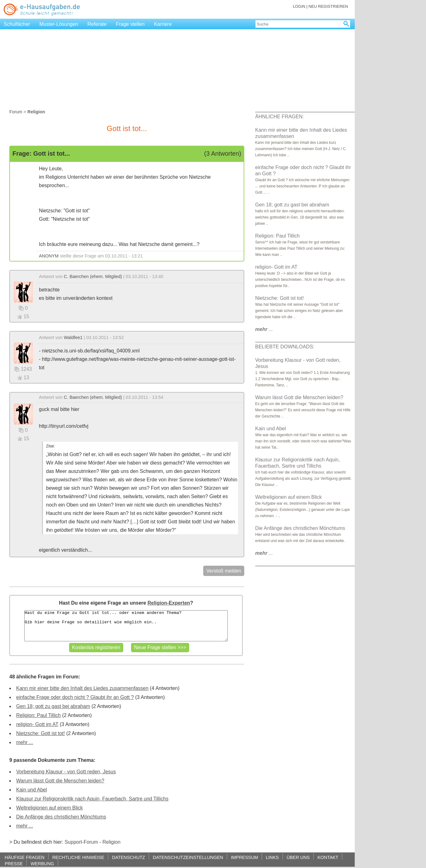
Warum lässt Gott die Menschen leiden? (60, 781)
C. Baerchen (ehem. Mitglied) (93, 276)
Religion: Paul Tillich (38, 715)
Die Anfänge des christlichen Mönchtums (61, 817)
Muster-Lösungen (59, 24)
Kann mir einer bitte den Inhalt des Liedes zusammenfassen (82, 688)
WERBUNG (42, 863)
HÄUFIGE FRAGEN (25, 857)
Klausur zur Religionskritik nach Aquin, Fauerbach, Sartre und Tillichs (92, 799)
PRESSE (14, 863)
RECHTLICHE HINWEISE (78, 857)
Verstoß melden (224, 571)
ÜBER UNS (298, 857)
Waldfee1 (73, 337)
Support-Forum (81, 842)
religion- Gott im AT (37, 724)
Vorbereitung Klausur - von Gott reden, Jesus (66, 772)
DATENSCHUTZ (129, 857)
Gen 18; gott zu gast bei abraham (53, 706)
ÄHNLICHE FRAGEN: (279, 117)
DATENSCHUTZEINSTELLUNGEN (188, 857)
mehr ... (25, 742)
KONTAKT (328, 857)
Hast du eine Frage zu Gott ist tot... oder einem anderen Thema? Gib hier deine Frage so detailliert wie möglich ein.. (126, 626)
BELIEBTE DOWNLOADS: (285, 347)
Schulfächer (17, 24)
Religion (111, 842)
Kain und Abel (32, 790)
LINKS (272, 857)
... (264, 329)
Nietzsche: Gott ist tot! (41, 733)
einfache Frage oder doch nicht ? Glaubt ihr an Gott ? (75, 697)
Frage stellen (130, 24)
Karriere (163, 24)
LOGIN (299, 6)
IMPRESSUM (244, 857)
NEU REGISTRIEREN (328, 6)
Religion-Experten (169, 603)
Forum (16, 112)
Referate (97, 24)
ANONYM (49, 256)
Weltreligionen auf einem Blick (49, 808)
